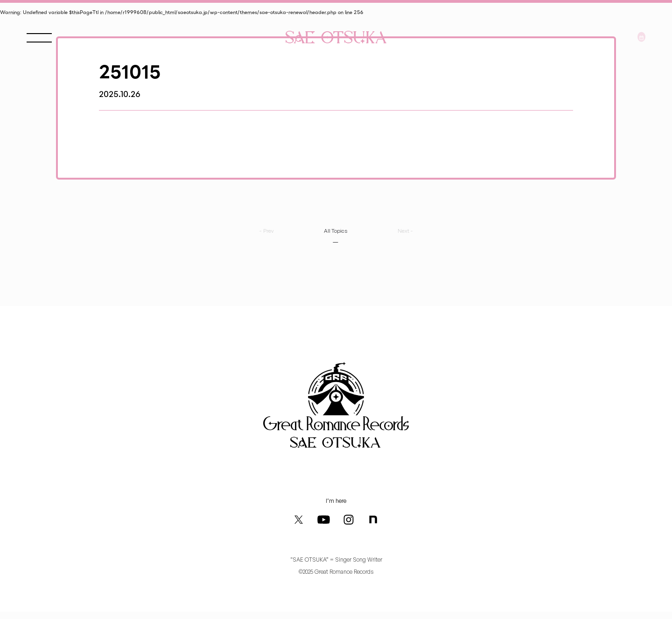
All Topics (335, 229)
